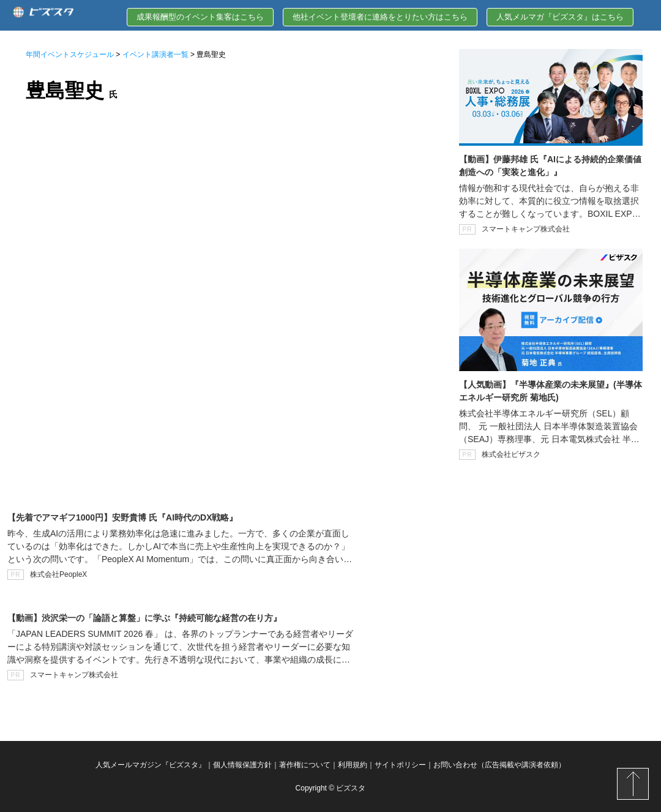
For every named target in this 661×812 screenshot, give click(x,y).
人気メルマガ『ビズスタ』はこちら (560, 17)
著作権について (305, 765)
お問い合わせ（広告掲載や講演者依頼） (499, 765)
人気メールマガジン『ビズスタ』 (151, 765)
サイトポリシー (400, 765)
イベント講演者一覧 (155, 55)
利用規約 (353, 765)
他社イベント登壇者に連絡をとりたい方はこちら (380, 17)
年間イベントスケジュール (70, 55)
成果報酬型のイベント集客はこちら (200, 17)
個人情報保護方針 (242, 765)
